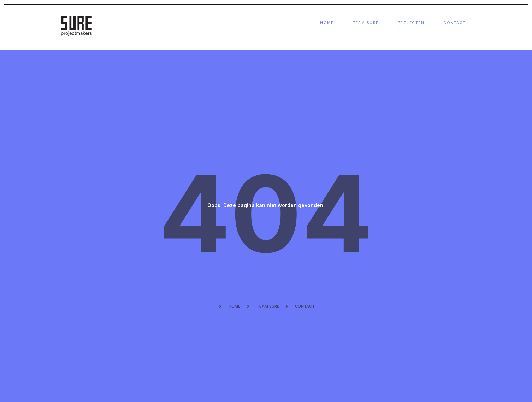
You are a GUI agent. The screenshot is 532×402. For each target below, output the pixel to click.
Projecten (411, 23)
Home (327, 23)
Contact (455, 23)
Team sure (366, 23)
